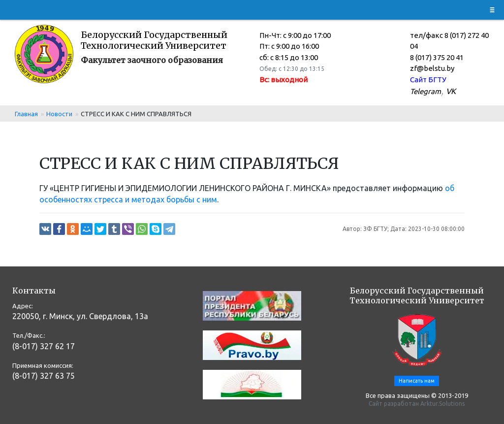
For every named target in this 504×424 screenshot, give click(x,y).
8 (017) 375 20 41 (437, 57)
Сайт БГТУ (428, 80)
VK (451, 91)
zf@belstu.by (432, 68)
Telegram (425, 91)
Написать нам (417, 381)
